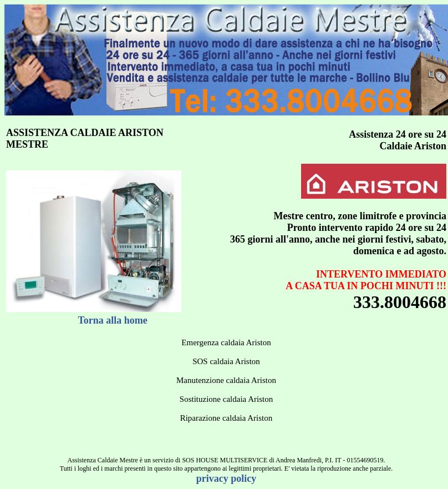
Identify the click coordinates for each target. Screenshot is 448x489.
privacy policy (226, 478)
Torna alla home (113, 320)
